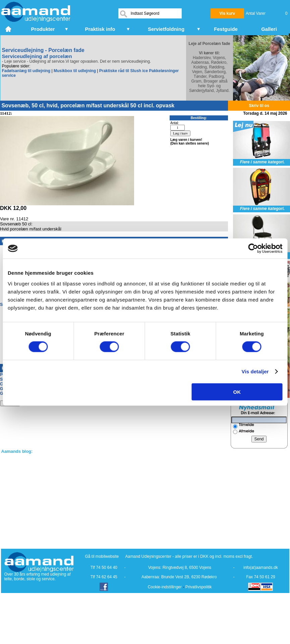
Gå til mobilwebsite (102, 556)
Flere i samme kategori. (262, 162)
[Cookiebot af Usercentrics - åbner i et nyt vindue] (253, 249)
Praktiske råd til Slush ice (124, 71)
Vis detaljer (255, 371)
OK (237, 392)
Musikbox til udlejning (75, 71)
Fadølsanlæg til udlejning (26, 71)
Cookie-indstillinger (165, 587)
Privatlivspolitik (199, 587)
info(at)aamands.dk (261, 568)
